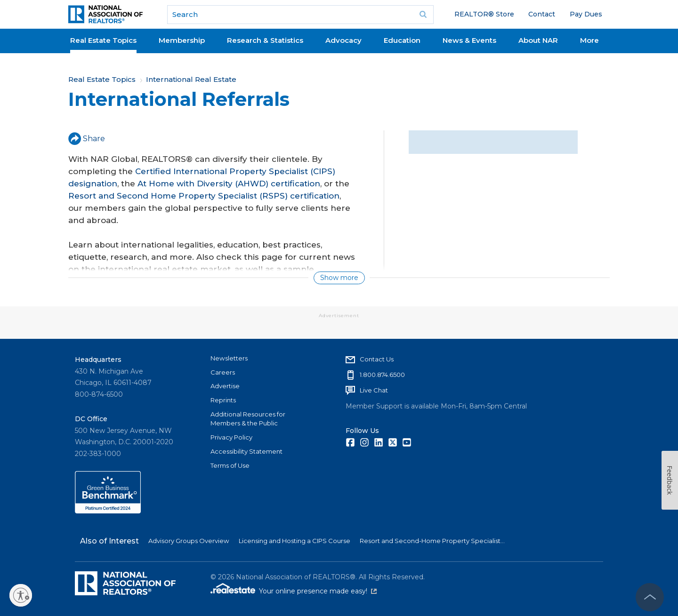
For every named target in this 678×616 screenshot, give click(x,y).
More (589, 40)
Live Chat (374, 390)
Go (423, 15)
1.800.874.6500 (382, 375)
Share (87, 139)
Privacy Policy (231, 437)
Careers (223, 372)
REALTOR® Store (484, 14)
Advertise (225, 386)
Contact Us (377, 359)
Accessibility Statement (246, 451)
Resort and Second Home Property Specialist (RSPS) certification (204, 196)
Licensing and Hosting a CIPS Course (295, 541)
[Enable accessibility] (21, 595)
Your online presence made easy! (318, 591)
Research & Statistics (265, 40)
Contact (542, 14)
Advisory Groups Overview (189, 541)
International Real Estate (191, 79)
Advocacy (343, 40)
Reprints (223, 400)
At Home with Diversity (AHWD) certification (229, 184)
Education (402, 40)
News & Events (469, 40)
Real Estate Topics (103, 40)
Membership (182, 40)
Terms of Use (230, 465)
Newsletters (229, 358)
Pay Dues (586, 14)
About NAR (538, 40)
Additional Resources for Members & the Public (248, 419)
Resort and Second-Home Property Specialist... (432, 541)
